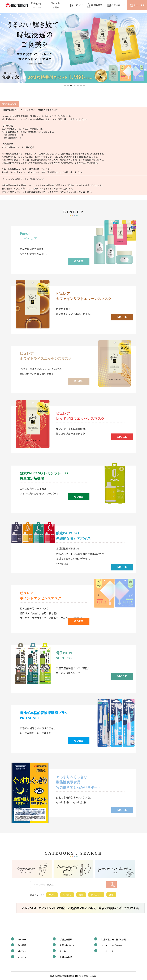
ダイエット (96, 895)
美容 (81, 895)
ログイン (22, 957)
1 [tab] (65, 86)
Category (36, 6)
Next (142, 48)
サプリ (52, 895)
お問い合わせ (66, 957)
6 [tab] (81, 86)
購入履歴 (22, 945)
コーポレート (107, 951)
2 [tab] (68, 86)
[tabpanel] (73, 48)
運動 (111, 895)
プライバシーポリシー (112, 945)
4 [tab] (75, 86)
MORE (79, 261)
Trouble (56, 6)
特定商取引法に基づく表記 (114, 939)
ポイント (22, 951)
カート (63, 951)
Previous (5, 48)
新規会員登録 (66, 939)
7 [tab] (84, 86)
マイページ (23, 939)
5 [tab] (78, 86)
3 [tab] (71, 86)
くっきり (67, 895)
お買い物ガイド (67, 945)
